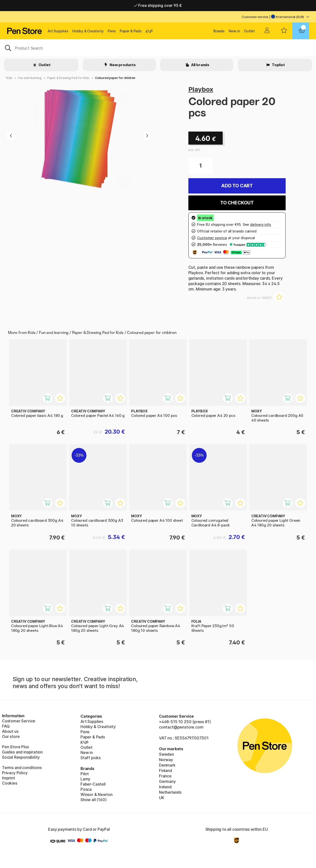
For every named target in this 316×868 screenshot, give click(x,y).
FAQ (6, 726)
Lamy (85, 779)
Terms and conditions (22, 768)
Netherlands (170, 792)
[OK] (158, 48)
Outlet (249, 31)
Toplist (278, 65)
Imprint (9, 778)
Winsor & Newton (96, 794)
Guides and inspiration (22, 752)
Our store (11, 736)
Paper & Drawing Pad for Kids (68, 78)
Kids (9, 78)
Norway (166, 760)
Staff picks (91, 758)
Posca (86, 789)
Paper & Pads (131, 31)
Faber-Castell (93, 784)
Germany (167, 781)
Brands (219, 31)
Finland (166, 771)
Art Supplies (58, 31)
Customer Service (19, 721)
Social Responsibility (21, 757)
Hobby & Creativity (88, 31)
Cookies (10, 783)
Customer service (255, 17)
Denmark (167, 765)
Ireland (165, 787)
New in (234, 31)
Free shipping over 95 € (158, 5)
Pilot (85, 774)
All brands (200, 65)
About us (10, 731)
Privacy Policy (15, 773)
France (165, 776)
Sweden (167, 754)
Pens (112, 31)
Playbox (201, 89)
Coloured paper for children (115, 78)
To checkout (237, 203)
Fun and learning (30, 78)
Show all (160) (94, 800)
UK (162, 798)
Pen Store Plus (15, 747)
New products (122, 65)
